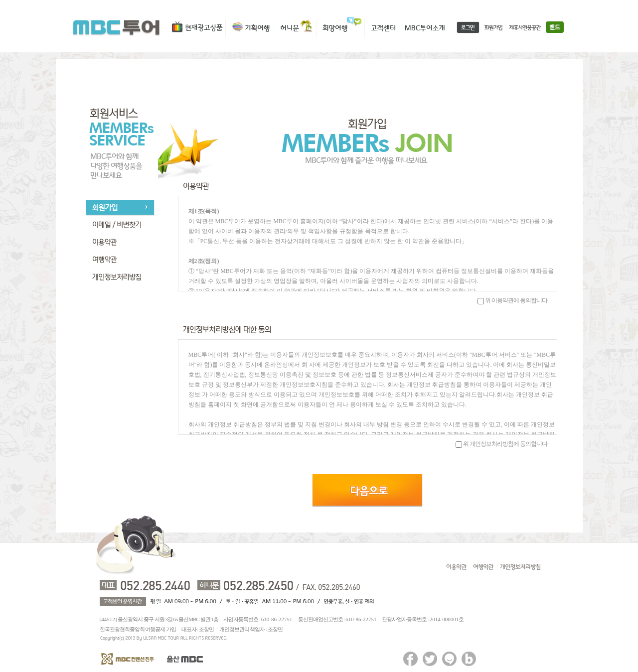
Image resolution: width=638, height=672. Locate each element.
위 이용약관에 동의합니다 (516, 300)
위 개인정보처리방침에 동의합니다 (505, 444)
